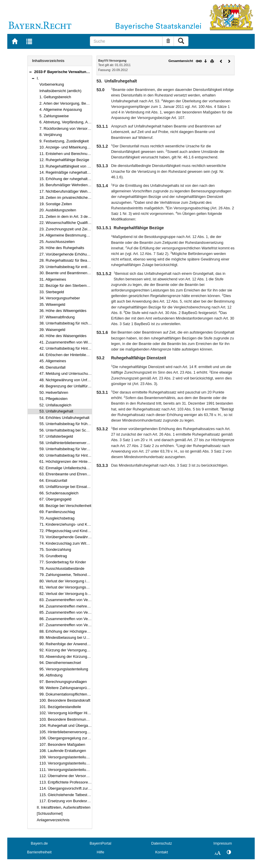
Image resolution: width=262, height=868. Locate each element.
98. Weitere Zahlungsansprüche (66, 688)
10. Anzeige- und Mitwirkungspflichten (71, 147)
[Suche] (126, 41)
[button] (30, 72)
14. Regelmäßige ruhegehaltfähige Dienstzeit (77, 172)
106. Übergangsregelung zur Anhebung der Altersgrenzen (88, 738)
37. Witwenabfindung (57, 317)
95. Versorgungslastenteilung (64, 669)
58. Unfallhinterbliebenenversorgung (70, 443)
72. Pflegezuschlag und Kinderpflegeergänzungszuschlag (88, 531)
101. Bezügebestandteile (60, 707)
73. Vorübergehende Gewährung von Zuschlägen (81, 537)
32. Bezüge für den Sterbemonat (67, 285)
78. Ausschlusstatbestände (62, 568)
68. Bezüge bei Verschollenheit (65, 506)
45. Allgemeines (53, 361)
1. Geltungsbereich (55, 97)
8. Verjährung (51, 135)
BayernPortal (100, 843)
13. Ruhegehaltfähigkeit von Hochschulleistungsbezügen (87, 166)
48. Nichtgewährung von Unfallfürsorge (72, 380)
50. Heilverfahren (54, 392)
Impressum (223, 843)
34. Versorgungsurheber (60, 298)
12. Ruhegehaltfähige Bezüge (64, 160)
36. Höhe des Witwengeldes (63, 311)
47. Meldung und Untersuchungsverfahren (75, 373)
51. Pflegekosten (54, 399)
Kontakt (161, 852)
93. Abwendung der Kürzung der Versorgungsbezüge (84, 656)
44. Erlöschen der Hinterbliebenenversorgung (77, 355)
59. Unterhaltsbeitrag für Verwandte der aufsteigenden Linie (89, 449)
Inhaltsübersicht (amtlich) (60, 91)
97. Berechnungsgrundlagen (63, 682)
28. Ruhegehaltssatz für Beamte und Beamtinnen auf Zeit (88, 260)
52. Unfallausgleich (55, 405)
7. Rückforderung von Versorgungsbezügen (76, 128)
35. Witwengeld (52, 304)
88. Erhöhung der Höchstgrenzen (67, 631)
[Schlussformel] (50, 813)
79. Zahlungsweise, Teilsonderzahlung (71, 575)
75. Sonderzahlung (55, 549)
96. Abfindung (51, 675)
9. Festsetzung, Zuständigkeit (64, 141)
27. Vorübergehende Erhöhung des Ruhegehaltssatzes (85, 254)
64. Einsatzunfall (53, 480)
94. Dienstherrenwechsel (60, 663)
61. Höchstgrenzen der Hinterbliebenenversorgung (82, 461)
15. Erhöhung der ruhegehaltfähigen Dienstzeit (78, 179)
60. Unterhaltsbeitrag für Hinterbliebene (72, 455)
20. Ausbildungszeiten (58, 210)
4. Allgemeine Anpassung (61, 109)
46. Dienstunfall (52, 367)
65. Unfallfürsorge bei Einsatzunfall (69, 487)
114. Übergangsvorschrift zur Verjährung (73, 788)
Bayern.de (39, 843)
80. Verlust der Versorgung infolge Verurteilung (78, 581)
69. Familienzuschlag (57, 512)
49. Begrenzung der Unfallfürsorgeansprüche (77, 386)
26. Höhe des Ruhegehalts (62, 248)
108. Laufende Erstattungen (63, 751)
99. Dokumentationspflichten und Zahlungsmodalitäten (85, 694)
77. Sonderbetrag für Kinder (63, 562)
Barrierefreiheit (39, 852)
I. (38, 78)
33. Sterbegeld (52, 292)
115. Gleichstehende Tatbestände (68, 795)
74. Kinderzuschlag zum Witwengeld (70, 543)
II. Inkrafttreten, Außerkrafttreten (64, 807)
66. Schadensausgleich (59, 493)
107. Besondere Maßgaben (62, 744)
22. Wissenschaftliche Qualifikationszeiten (75, 223)
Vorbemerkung (52, 84)
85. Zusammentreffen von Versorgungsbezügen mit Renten (89, 612)
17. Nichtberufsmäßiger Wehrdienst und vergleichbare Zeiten (90, 191)
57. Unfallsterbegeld (56, 436)
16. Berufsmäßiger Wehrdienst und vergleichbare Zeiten (86, 185)
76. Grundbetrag (53, 556)
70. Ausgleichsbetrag (57, 518)
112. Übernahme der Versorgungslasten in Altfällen (82, 776)
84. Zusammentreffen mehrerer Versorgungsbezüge (83, 606)
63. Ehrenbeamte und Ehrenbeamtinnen (73, 474)
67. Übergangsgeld (55, 499)
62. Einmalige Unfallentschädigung (68, 468)
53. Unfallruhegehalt (56, 411)
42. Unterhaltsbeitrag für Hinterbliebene (72, 348)
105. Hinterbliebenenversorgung (66, 732)
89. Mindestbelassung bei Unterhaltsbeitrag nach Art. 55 (86, 637)
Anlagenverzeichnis (53, 820)
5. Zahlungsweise (54, 116)
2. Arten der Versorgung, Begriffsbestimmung (77, 103)
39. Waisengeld (52, 330)
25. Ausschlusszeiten (57, 242)
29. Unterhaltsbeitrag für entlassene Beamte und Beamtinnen (91, 267)
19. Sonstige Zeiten (56, 204)
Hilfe (100, 852)
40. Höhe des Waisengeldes (63, 336)
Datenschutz (161, 843)
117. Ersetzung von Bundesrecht (67, 801)
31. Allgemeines (53, 279)
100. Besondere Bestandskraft (65, 700)
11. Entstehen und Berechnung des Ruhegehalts (80, 154)
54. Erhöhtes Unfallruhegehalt (64, 418)
